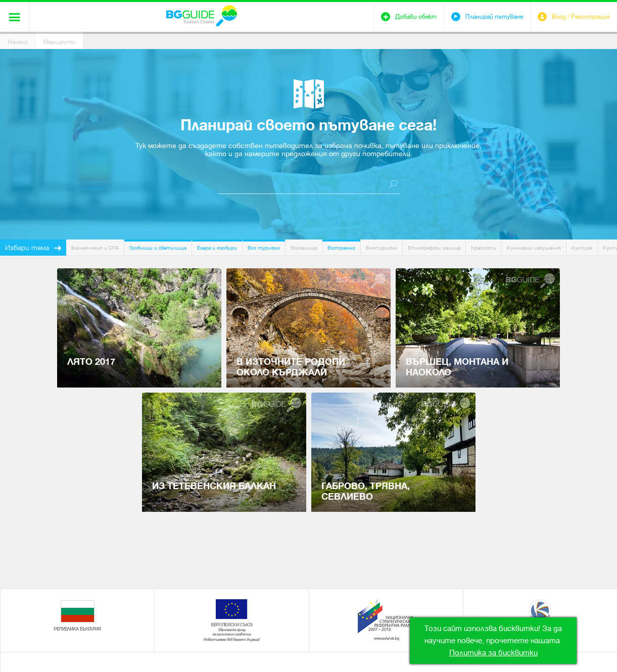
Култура (582, 248)
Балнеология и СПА (95, 248)
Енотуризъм (382, 248)
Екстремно (341, 248)
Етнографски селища (434, 248)
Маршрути (59, 42)
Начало (18, 42)
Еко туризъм (264, 248)
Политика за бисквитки (493, 653)
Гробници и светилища (158, 248)
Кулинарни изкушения (534, 248)
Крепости (484, 248)
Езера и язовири (217, 248)
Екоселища (304, 248)
